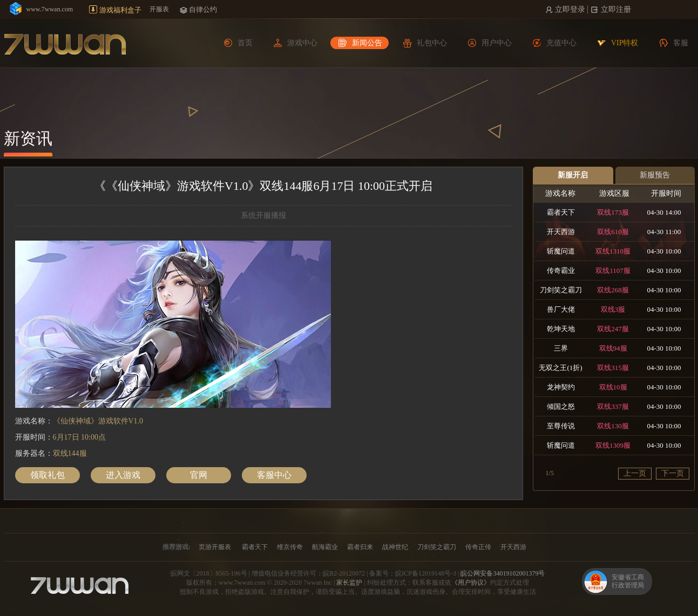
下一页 (673, 473)
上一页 (635, 473)
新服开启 (573, 175)
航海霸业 (325, 547)
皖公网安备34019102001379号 (503, 573)
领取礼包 (48, 475)
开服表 (159, 9)
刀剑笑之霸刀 (437, 547)
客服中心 (274, 475)
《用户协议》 (471, 583)
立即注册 (615, 9)
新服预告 (655, 175)
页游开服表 (215, 547)
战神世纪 (395, 547)
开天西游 (513, 547)
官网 (199, 475)
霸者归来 (360, 547)
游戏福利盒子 (120, 10)
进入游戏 (123, 475)
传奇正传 (478, 547)
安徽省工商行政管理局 (628, 581)
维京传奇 (290, 547)
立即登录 (569, 9)
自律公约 (203, 9)
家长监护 (349, 583)
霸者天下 (255, 547)
